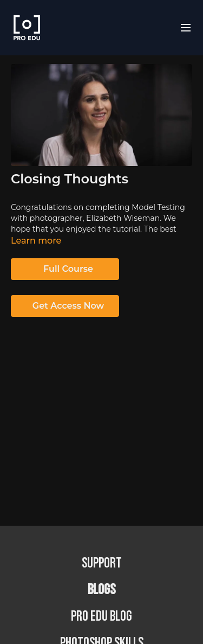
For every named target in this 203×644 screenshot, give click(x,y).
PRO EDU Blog (101, 617)
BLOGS (101, 590)
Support (102, 563)
